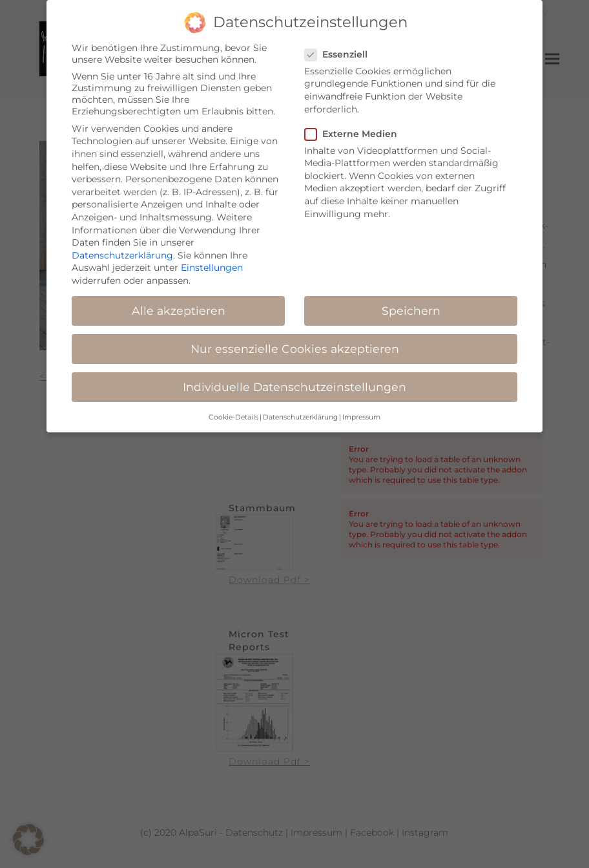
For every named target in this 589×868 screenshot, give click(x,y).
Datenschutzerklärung (122, 246)
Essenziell (340, 45)
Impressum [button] (361, 408)
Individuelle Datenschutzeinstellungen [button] (294, 378)
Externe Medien (355, 125)
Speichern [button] (411, 302)
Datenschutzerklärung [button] (300, 408)
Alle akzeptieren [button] (179, 302)
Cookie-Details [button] (233, 408)
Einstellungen (212, 259)
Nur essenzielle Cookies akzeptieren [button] (295, 340)
